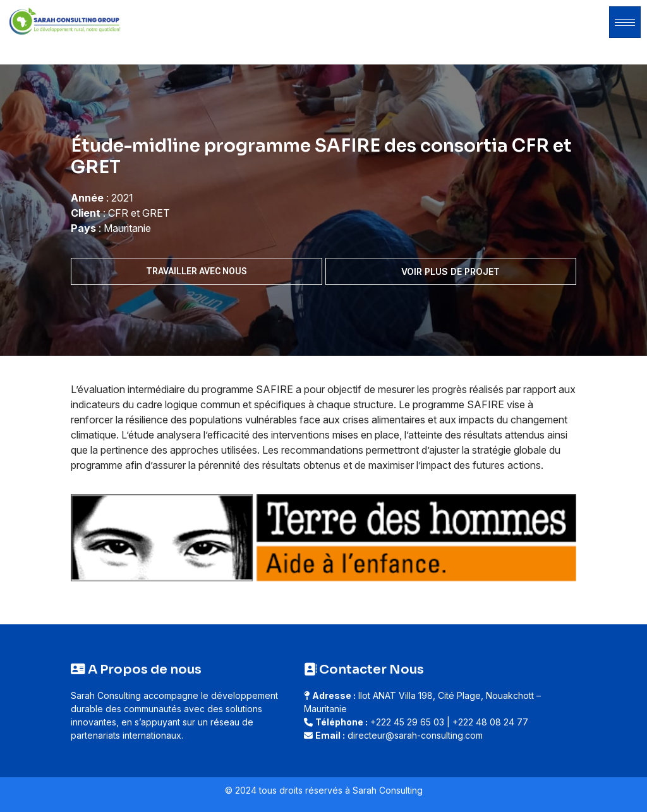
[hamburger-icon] (625, 22)
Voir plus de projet (450, 271)
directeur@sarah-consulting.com (415, 735)
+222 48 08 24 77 (490, 722)
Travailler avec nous (197, 271)
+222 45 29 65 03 (407, 722)
